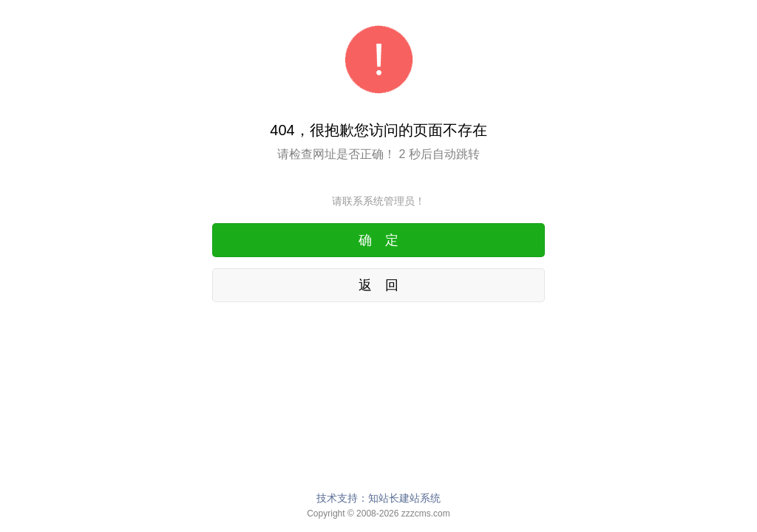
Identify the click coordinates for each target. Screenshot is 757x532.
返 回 (378, 285)
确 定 (378, 240)
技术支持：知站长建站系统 (378, 498)
